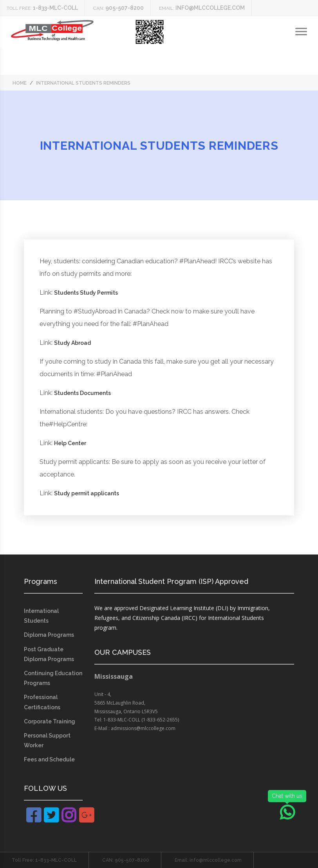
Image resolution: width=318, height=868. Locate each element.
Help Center (70, 443)
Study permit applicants (87, 493)
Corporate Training (50, 721)
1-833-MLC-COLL (55, 8)
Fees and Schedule (49, 759)
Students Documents (82, 393)
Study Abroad (72, 343)
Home (20, 83)
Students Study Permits (86, 293)
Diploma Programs (49, 635)
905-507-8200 (125, 8)
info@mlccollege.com (210, 8)
